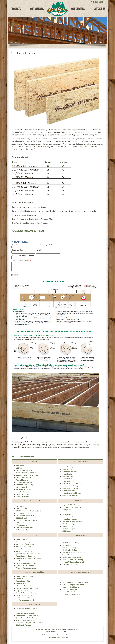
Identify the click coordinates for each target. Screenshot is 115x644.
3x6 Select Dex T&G (70, 564)
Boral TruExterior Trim (25, 576)
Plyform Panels (68, 526)
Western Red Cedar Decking (73, 557)
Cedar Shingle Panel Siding (72, 495)
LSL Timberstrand (23, 513)
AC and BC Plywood (70, 519)
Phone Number (18, 250)
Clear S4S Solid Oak (70, 589)
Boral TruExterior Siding (25, 539)
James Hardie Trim (23, 581)
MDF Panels (67, 531)
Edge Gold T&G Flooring (71, 505)
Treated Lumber (22, 480)
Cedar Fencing (68, 476)
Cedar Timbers (68, 474)
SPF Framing (21, 468)
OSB (64, 512)
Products (16, 9)
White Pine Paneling (24, 497)
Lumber (34, 462)
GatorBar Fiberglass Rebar (26, 613)
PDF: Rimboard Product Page (28, 231)
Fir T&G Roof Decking (70, 543)
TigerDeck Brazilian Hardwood (74, 553)
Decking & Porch (81, 535)
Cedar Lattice (67, 479)
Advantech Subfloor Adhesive (27, 608)
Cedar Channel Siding (70, 488)
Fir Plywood (67, 514)
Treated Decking (68, 555)
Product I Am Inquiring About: (23, 255)
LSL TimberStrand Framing (26, 516)
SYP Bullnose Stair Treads (26, 620)
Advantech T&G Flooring (72, 507)
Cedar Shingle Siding (24, 551)
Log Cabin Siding (23, 561)
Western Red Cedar (81, 462)
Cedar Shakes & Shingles (72, 493)
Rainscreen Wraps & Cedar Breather (30, 623)
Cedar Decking (68, 467)
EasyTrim (20, 579)
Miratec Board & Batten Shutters (28, 588)
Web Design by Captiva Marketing (57, 637)
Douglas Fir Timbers (24, 492)
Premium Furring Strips (25, 485)
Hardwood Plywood (70, 529)
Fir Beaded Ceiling (69, 548)
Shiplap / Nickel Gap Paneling (27, 475)
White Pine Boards (23, 494)
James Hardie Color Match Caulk (28, 616)
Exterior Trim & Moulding (34, 572)
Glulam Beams (22, 525)
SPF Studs (20, 466)
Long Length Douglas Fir (25, 482)
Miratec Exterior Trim (24, 586)
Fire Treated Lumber (24, 478)
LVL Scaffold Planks (24, 530)
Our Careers (78, 9)
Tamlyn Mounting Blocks (26, 600)
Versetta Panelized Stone (25, 566)
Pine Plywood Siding (70, 517)
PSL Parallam (21, 523)
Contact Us (99, 9)
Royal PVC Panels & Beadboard (28, 593)
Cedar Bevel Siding (69, 481)
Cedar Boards (67, 469)
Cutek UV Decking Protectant (73, 562)
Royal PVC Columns (24, 598)
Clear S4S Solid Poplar (71, 587)
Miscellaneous (34, 604)
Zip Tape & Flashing (24, 625)
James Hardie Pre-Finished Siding (29, 554)
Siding (34, 535)
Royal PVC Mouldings (24, 595)
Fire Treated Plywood (70, 524)
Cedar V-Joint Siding (70, 486)
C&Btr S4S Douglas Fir (71, 592)
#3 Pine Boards (22, 487)
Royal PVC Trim (22, 591)
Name (14, 245)
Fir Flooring (67, 545)
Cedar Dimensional (70, 472)
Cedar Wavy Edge (69, 491)
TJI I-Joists (20, 506)
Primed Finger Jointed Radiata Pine (75, 582)
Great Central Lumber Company (45, 629)
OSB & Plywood (81, 501)
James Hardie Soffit (23, 583)
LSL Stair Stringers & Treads (26, 520)
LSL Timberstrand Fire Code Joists (29, 511)
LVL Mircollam (22, 508)
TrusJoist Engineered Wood (23, 457)
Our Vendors (37, 9)
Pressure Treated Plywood (72, 522)
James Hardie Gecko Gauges (27, 618)
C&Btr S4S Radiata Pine (71, 594)
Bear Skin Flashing (23, 611)
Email (39, 250)
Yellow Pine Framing (24, 470)
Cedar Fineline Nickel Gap (72, 484)
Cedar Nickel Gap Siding (25, 544)
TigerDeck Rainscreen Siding (27, 563)
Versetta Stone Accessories (26, 568)
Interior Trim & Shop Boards (81, 572)
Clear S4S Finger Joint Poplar (73, 585)
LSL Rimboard (22, 518)
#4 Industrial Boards (24, 489)
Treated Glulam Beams (25, 528)
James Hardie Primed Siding (27, 556)
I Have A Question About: (21, 261)
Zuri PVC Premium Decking (73, 560)
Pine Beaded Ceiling (70, 550)
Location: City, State (44, 245)
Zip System (67, 510)
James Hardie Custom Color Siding (29, 558)
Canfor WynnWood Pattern (26, 473)
